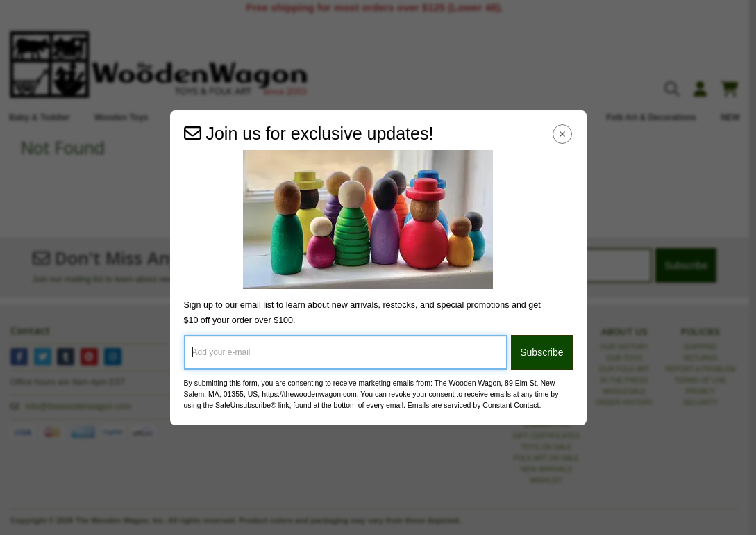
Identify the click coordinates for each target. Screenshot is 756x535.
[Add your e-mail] (346, 352)
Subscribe (541, 352)
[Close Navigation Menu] (562, 134)
